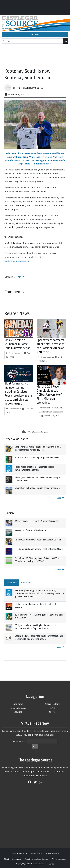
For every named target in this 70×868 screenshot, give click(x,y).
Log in (51, 864)
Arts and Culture (52, 704)
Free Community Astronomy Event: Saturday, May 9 (39, 549)
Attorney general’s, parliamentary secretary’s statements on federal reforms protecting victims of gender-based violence (39, 594)
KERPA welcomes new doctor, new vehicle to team (38, 540)
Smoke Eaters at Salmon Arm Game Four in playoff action (17, 344)
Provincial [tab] (12, 583)
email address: (20, 741)
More (60, 498)
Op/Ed (52, 708)
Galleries (18, 712)
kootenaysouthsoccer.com (17, 261)
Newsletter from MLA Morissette (30, 530)
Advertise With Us (19, 853)
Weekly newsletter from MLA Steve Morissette (37, 521)
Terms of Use (37, 853)
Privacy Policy (52, 853)
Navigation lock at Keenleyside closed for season (37, 488)
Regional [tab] (25, 583)
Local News (18, 704)
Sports (21, 277)
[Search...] (33, 41)
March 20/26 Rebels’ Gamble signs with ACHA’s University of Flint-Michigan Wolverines (49, 395)
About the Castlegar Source (36, 859)
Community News (18, 708)
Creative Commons (12, 859)
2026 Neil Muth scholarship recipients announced (37, 458)
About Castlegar (59, 859)
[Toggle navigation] (35, 35)
